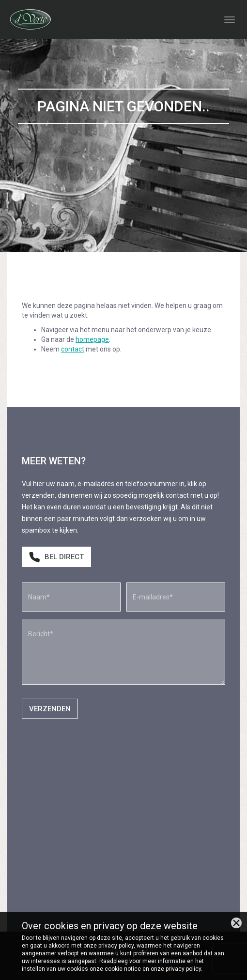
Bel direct (56, 557)
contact (73, 349)
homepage (92, 339)
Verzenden (50, 709)
